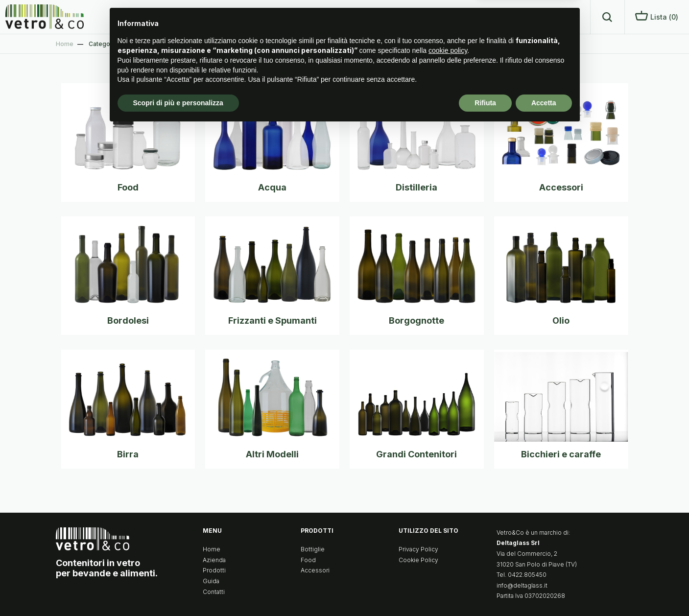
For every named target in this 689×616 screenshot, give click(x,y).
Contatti (564, 17)
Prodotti (483, 17)
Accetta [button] (544, 589)
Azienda (439, 17)
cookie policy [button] (448, 537)
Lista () (657, 16)
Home (399, 17)
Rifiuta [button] (485, 589)
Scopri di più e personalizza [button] (178, 589)
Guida (523, 17)
